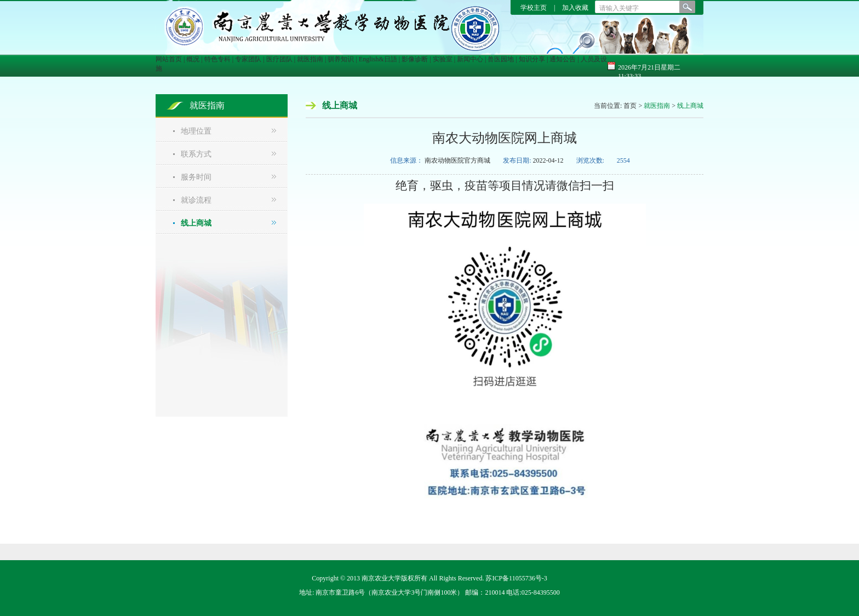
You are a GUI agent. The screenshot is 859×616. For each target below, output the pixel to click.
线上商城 (196, 223)
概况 (193, 59)
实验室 (443, 59)
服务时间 (196, 177)
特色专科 (217, 59)
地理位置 (196, 131)
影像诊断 (415, 59)
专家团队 (248, 59)
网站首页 (169, 59)
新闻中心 (470, 59)
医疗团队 (279, 59)
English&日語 (378, 59)
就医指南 (310, 59)
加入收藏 (575, 8)
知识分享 (532, 59)
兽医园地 (501, 59)
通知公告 (563, 59)
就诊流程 (196, 200)
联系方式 (196, 154)
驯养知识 (341, 59)
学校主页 (534, 8)
